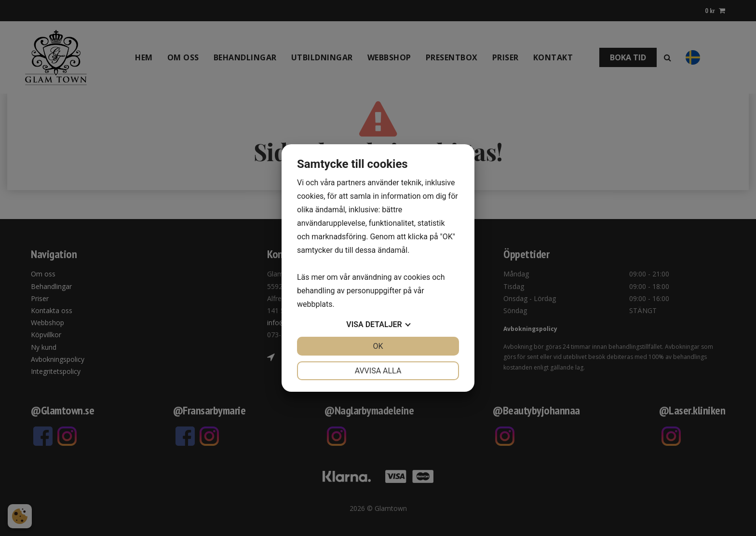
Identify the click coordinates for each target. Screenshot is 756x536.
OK (378, 346)
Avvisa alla (378, 371)
